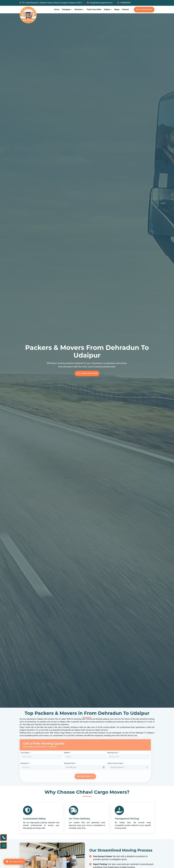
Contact (125, 9)
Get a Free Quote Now (87, 373)
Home (57, 9)
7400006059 (124, 3)
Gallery (107, 9)
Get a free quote (144, 10)
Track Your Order (94, 9)
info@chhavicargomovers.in (100, 3)
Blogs (117, 9)
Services (78, 9)
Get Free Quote (14, 862)
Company (66, 9)
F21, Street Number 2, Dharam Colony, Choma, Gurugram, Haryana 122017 (51, 3)
